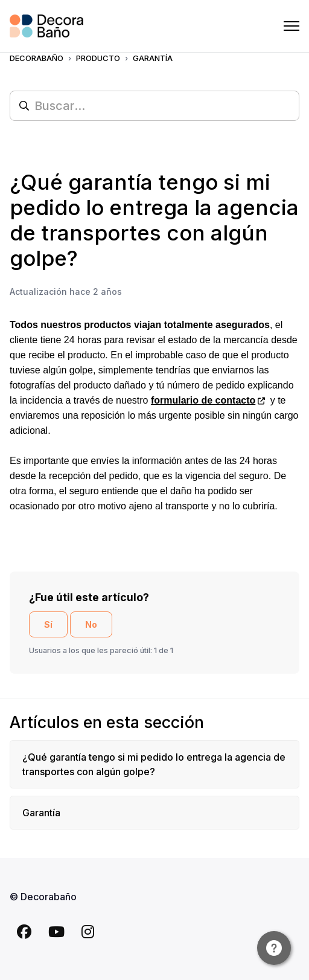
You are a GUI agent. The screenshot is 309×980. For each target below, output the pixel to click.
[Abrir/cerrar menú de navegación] (291, 26)
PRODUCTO (98, 58)
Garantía (41, 813)
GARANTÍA (153, 58)
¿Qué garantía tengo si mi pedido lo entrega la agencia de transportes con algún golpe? (154, 764)
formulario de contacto (203, 400)
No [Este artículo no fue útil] (91, 624)
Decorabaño (37, 58)
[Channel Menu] (274, 948)
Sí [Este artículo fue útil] (48, 624)
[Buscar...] (154, 106)
